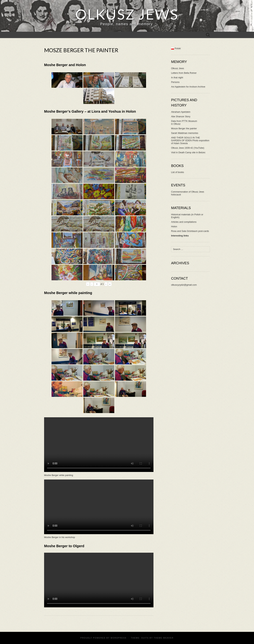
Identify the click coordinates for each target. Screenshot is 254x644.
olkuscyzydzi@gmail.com (184, 285)
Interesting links (180, 236)
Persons (175, 82)
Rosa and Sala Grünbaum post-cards (190, 231)
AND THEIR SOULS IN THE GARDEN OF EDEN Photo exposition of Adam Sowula (190, 140)
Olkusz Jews (178, 68)
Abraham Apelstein (181, 112)
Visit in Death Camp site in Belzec (188, 152)
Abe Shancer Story (181, 116)
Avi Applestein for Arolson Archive (188, 87)
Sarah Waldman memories (185, 133)
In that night (177, 77)
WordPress (119, 638)
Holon (174, 226)
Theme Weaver (164, 638)
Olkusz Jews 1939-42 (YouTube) (188, 148)
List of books (178, 172)
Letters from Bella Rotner (184, 73)
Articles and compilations (184, 222)
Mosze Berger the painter (184, 128)
